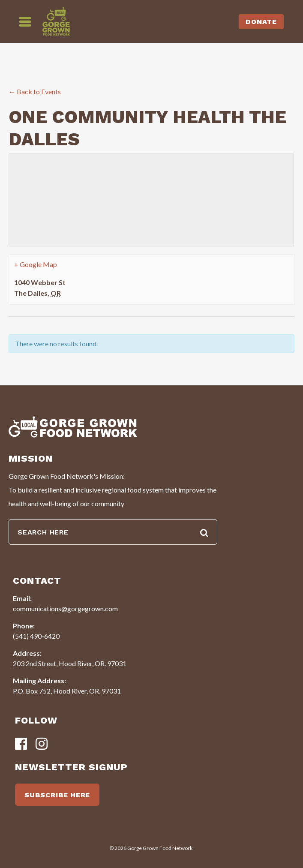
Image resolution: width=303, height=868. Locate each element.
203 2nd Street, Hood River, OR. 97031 (70, 663)
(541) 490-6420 (36, 636)
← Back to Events (35, 92)
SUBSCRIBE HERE (57, 795)
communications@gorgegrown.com (65, 608)
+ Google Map (36, 264)
